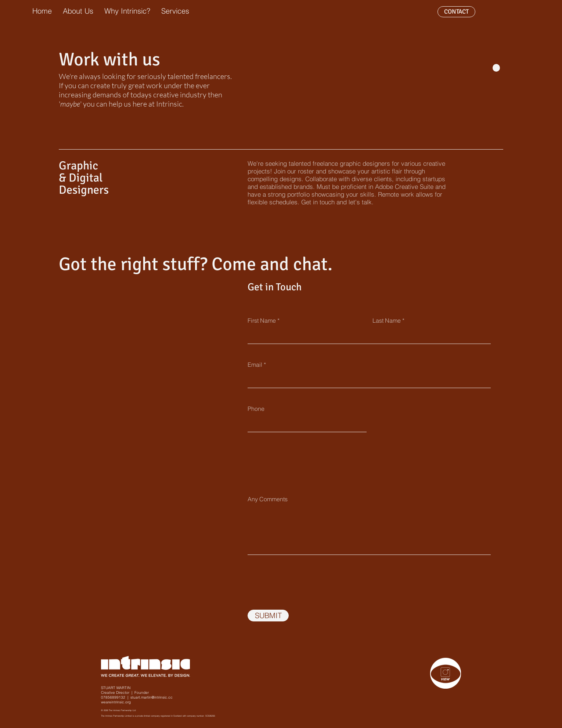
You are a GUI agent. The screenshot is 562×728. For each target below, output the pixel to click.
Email (255, 365)
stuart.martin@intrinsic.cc (152, 697)
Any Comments (268, 499)
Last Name (387, 320)
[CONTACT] (456, 12)
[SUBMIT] (268, 616)
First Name (262, 320)
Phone (256, 409)
